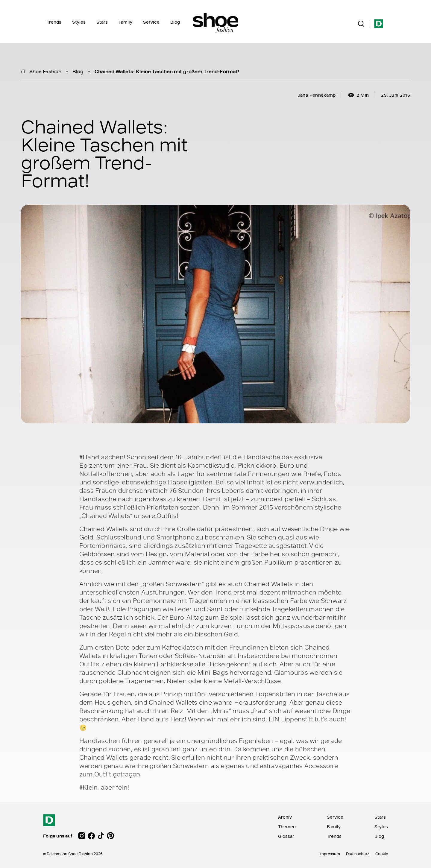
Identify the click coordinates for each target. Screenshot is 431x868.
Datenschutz (358, 854)
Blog (175, 22)
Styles (79, 22)
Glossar (286, 836)
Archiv (285, 817)
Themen (287, 827)
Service (151, 22)
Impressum (330, 854)
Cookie (382, 854)
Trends (54, 22)
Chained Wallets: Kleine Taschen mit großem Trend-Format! (167, 71)
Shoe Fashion (45, 71)
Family (125, 22)
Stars (102, 22)
